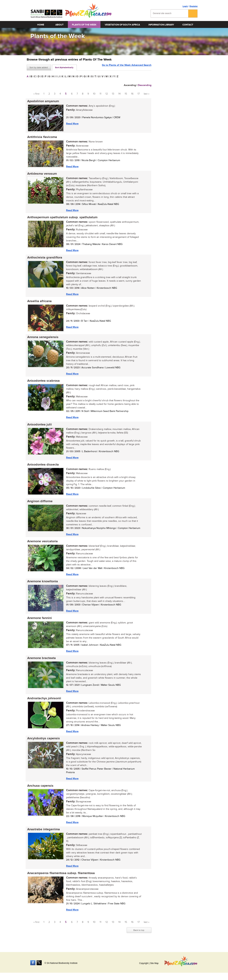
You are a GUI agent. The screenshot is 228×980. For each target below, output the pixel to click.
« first (36, 94)
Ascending (130, 85)
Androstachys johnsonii (44, 702)
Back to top (139, 935)
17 (139, 94)
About (59, 25)
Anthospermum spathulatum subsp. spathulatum (62, 218)
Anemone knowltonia (42, 585)
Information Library (161, 25)
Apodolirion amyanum (43, 101)
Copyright (144, 963)
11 (100, 94)
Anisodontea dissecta (42, 467)
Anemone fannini (39, 622)
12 (107, 94)
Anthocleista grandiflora (44, 259)
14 (119, 94)
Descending (145, 85)
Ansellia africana (39, 303)
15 (126, 94)
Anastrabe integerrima (43, 834)
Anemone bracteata (41, 662)
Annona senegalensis (42, 339)
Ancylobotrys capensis (43, 743)
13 (113, 94)
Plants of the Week (84, 25)
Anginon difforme (39, 504)
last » (147, 94)
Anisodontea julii (39, 427)
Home (41, 25)
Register (194, 6)
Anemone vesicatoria (42, 544)
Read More (72, 124)
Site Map (154, 963)
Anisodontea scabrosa (43, 383)
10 (94, 94)
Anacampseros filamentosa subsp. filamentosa (60, 878)
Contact (188, 25)
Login (185, 6)
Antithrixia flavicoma (42, 137)
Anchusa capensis (40, 790)
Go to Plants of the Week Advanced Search (127, 67)
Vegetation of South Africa (122, 25)
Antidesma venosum (42, 174)
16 (132, 94)
